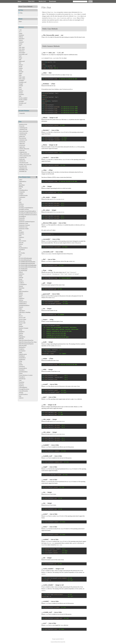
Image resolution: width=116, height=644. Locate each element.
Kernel (21, 279)
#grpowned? (22, 61)
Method (21, 293)
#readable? (22, 80)
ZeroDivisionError (23, 394)
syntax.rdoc (22, 150)
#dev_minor (22, 49)
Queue (21, 325)
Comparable (22, 113)
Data (20, 199)
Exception (21, 232)
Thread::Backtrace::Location (26, 375)
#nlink (21, 70)
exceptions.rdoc (23, 157)
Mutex (21, 297)
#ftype (21, 58)
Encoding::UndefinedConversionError (28, 215)
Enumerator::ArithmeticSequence (27, 222)
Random (21, 326)
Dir (20, 201)
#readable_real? (23, 82)
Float (20, 246)
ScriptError (22, 349)
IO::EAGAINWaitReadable (25, 258)
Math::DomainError (24, 291)
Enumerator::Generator (24, 225)
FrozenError (22, 250)
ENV (20, 202)
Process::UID (22, 323)
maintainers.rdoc (23, 140)
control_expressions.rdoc (25, 156)
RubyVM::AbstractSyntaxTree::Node (28, 342)
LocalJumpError (23, 284)
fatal (20, 396)
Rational (21, 333)
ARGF (21, 180)
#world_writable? (23, 100)
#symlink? (22, 94)
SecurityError (22, 351)
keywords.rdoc (23, 138)
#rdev (20, 75)
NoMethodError (23, 304)
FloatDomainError (23, 248)
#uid (20, 96)
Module (21, 295)
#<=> (20, 32)
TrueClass (21, 384)
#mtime (21, 68)
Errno (20, 230)
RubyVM (21, 339)
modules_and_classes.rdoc (25, 164)
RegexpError (22, 337)
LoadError (22, 283)
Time (20, 380)
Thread (21, 373)
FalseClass (22, 234)
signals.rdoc (22, 147)
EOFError (21, 204)
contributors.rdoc (23, 129)
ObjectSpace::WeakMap (25, 312)
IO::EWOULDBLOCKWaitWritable (28, 267)
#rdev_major (22, 77)
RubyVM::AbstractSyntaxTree (26, 340)
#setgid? (21, 84)
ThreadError (22, 377)
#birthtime (22, 35)
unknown (21, 398)
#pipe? (21, 73)
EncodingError (23, 216)
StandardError (22, 358)
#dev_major (22, 47)
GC (20, 251)
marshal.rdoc (22, 142)
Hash (20, 255)
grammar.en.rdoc (23, 124)
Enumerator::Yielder (24, 229)
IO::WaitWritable (23, 271)
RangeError (22, 332)
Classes (25, 7)
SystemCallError (23, 368)
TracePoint (22, 382)
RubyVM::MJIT (23, 346)
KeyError (21, 281)
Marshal (21, 286)
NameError (22, 298)
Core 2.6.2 (31, 1)
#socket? (21, 91)
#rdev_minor (22, 79)
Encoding (21, 206)
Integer (21, 276)
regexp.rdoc (22, 143)
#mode (21, 67)
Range (21, 330)
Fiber (20, 236)
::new (20, 30)
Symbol (21, 365)
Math (20, 290)
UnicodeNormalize (23, 391)
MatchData (22, 288)
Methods (30, 7)
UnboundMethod (23, 387)
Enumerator (22, 220)
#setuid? (21, 86)
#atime (21, 33)
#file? (20, 56)
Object (20, 21)
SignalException (23, 354)
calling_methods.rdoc (24, 154)
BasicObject (22, 185)
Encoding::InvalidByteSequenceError (28, 213)
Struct (20, 363)
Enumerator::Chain (24, 223)
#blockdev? (22, 39)
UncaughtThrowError (24, 389)
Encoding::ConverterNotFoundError (28, 211)
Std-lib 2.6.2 (42, 1)
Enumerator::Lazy (23, 227)
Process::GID (22, 318)
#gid (20, 60)
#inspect (21, 65)
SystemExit (22, 370)
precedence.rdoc (23, 166)
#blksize (21, 37)
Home (19, 1)
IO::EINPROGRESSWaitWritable (27, 263)
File (20, 239)
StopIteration (22, 360)
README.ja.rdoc (24, 170)
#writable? (22, 101)
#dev (20, 46)
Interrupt (21, 277)
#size (20, 87)
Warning (21, 393)
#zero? (21, 105)
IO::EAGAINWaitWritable (25, 260)
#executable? (22, 53)
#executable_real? (23, 54)
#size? (21, 89)
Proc (20, 314)
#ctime (21, 44)
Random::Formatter (24, 328)
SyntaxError (22, 366)
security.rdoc (22, 145)
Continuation (22, 197)
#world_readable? (23, 98)
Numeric (21, 307)
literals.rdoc (22, 159)
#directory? (22, 51)
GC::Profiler (22, 253)
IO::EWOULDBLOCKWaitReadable (28, 265)
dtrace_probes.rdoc (24, 131)
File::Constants (23, 241)
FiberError (22, 237)
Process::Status (23, 319)
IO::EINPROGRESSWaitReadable (27, 262)
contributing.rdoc (23, 128)
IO (20, 257)
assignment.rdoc (23, 152)
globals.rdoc (22, 136)
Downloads (53, 1)
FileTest (21, 244)
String (21, 361)
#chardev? (21, 42)
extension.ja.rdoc (23, 133)
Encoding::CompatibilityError (26, 208)
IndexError (22, 274)
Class (20, 188)
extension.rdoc (23, 135)
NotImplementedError (24, 305)
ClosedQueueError (23, 190)
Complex (21, 194)
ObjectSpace (22, 311)
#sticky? (21, 93)
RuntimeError (22, 347)
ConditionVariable (23, 195)
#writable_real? (23, 103)
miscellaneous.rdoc (24, 163)
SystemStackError (23, 372)
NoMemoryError (23, 302)
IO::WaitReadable (23, 269)
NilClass (21, 300)
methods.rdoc (22, 161)
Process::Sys (22, 321)
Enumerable (22, 218)
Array (20, 183)
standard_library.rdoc (24, 149)
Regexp (21, 335)
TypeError (21, 386)
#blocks (21, 40)
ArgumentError (23, 181)
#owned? (21, 72)
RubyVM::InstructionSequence (26, 344)
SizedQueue (22, 356)
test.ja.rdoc (22, 126)
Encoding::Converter (24, 209)
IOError (21, 272)
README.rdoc (23, 171)
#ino (20, 63)
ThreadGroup (22, 379)
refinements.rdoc (23, 168)
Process (21, 316)
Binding (21, 187)
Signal (21, 352)
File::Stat (21, 243)
